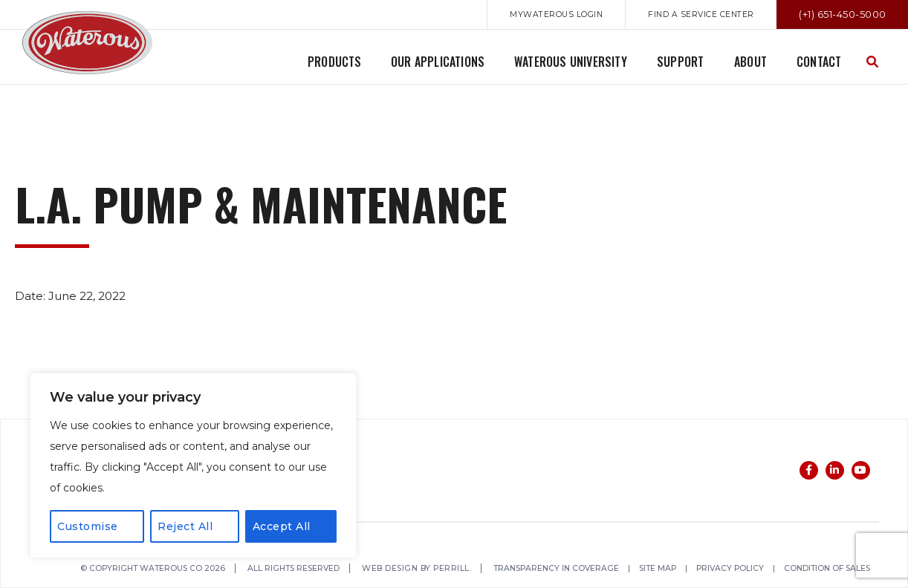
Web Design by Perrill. (428, 569)
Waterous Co (87, 43)
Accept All (282, 526)
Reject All (185, 526)
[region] (193, 465)
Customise (88, 526)
